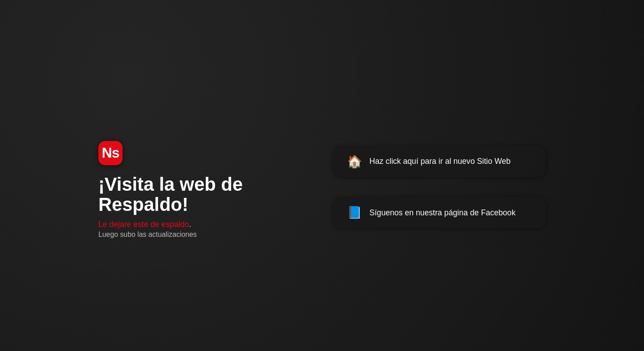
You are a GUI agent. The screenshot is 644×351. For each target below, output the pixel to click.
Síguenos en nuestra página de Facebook (431, 213)
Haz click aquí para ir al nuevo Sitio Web (429, 162)
